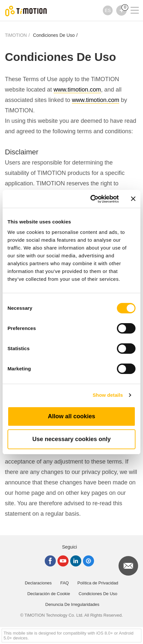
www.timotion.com (77, 90)
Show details (108, 395)
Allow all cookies (71, 416)
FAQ (65, 583)
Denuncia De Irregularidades (72, 604)
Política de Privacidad (98, 583)
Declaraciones (38, 583)
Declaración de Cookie (49, 594)
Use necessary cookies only (71, 439)
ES (108, 10)
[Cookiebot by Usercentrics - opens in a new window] (91, 199)
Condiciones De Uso (54, 35)
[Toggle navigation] (131, 2)
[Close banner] (133, 199)
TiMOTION (16, 35)
